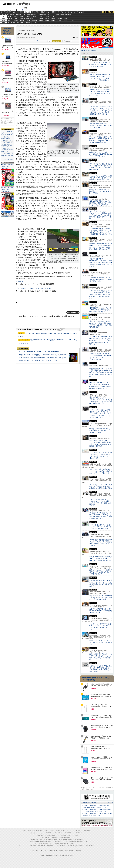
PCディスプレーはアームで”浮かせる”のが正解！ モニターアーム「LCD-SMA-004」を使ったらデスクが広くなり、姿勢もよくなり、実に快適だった (101, 414)
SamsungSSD (33, 18)
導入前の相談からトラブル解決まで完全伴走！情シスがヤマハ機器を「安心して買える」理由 (101, 597)
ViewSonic (60, 18)
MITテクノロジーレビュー (73, 844)
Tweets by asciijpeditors (88, 50)
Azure (28, 20)
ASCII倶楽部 (108, 12)
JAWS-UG (44, 835)
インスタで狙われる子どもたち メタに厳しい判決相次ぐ (40, 352)
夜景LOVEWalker (62, 846)
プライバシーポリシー (50, 851)
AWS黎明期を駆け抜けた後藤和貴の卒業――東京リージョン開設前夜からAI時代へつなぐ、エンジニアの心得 (101, 543)
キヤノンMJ (16, 23)
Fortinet (60, 20)
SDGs (58, 14)
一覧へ (110, 802)
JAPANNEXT (22, 23)
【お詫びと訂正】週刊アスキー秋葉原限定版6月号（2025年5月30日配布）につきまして (97, 810)
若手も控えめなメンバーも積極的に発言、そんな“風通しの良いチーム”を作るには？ (101, 572)
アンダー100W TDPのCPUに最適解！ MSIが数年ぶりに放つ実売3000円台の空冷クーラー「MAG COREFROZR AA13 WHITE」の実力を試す (101, 340)
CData (47, 20)
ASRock (41, 18)
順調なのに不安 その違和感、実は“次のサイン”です (38, 360)
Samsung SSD (34, 839)
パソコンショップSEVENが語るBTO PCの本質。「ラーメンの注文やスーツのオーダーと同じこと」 (100, 627)
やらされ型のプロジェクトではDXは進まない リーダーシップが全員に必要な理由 (100, 64)
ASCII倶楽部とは (9, 160)
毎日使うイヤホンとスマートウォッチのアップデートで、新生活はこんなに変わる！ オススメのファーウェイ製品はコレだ (101, 401)
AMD (16, 18)
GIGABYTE (28, 19)
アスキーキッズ (4, 14)
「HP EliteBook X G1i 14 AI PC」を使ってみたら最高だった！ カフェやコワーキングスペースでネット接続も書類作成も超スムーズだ (101, 231)
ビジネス (15, 12)
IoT (10, 12)
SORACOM (51, 839)
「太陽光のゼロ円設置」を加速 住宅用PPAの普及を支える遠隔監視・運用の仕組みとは (101, 279)
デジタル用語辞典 (55, 844)
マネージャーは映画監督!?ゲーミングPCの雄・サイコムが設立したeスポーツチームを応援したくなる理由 (101, 502)
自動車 (43, 12)
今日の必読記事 (38, 844)
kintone (22, 20)
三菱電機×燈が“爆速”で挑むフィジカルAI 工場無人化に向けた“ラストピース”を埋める (101, 125)
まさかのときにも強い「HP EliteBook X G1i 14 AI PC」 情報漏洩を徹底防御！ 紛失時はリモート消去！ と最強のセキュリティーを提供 (101, 262)
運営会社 (61, 851)
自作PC (54, 12)
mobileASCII (63, 844)
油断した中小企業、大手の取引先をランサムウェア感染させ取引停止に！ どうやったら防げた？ (101, 471)
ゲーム (81, 12)
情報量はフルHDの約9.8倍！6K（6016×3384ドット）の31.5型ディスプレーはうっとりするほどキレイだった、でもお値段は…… (101, 77)
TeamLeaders (42, 14)
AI (7, 12)
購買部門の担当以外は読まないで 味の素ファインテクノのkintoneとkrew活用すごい (101, 191)
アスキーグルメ (26, 14)
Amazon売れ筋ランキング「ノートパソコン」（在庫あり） (7, 31)
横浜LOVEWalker (42, 846)
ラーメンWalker (23, 846)
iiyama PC (54, 833)
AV (59, 12)
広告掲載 (77, 851)
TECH (21, 12)
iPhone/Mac (36, 12)
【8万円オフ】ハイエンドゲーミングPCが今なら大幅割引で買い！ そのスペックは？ (100, 310)
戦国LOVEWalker (91, 846)
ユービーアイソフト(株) (25, 288)
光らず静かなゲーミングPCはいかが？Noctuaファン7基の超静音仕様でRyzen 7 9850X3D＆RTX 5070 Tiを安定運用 (100, 443)
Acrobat (16, 20)
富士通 (10, 16)
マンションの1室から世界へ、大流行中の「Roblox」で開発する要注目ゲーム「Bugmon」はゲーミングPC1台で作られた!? (101, 140)
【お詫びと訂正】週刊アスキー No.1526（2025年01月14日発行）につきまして (98, 814)
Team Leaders (58, 842)
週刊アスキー (34, 14)
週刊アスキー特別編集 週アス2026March (8, 189)
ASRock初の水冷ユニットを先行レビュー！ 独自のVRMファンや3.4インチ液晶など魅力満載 (100, 527)
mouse (16, 16)
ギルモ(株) (20, 282)
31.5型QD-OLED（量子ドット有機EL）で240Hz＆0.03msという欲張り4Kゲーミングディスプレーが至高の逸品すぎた (101, 516)
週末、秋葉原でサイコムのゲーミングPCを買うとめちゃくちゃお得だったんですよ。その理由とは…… (101, 657)
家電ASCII (18, 14)
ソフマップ (28, 23)
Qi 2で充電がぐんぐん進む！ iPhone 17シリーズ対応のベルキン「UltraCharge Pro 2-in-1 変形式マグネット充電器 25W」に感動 (100, 215)
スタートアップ (74, 12)
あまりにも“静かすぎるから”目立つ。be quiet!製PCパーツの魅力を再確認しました (101, 611)
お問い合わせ (69, 851)
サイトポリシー (38, 851)
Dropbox (41, 20)
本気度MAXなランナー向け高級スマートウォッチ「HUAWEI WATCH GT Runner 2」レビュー (101, 559)
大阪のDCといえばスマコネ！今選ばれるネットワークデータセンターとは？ (101, 643)
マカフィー (10, 23)
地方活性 (62, 14)
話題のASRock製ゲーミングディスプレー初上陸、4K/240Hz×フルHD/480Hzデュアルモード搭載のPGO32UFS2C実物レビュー (101, 385)
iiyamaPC (22, 16)
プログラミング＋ (67, 842)
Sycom (28, 16)
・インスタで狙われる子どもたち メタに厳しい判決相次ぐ (7, 133)
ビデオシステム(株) (43, 288)
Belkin (66, 18)
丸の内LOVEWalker (81, 846)
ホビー (48, 12)
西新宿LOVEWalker (52, 846)
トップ (3, 12)
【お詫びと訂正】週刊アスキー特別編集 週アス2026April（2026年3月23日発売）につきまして (97, 806)
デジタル (23, 4)
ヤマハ (66, 20)
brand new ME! (68, 837)
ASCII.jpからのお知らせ (89, 803)
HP (53, 16)
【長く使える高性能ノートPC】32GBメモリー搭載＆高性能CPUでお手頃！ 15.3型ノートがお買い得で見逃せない (101, 324)
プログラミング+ (51, 14)
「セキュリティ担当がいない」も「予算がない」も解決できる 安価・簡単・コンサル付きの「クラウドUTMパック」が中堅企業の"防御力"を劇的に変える (101, 110)
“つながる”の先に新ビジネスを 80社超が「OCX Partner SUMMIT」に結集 (100, 431)
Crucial (47, 18)
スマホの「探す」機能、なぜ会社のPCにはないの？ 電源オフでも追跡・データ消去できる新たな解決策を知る (101, 167)
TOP (24, 831)
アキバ (62, 12)
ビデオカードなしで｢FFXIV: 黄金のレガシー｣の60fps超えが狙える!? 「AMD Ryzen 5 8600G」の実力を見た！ (101, 669)
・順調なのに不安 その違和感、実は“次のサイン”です (7, 150)
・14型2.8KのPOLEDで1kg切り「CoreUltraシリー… (7, 139)
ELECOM (10, 18)
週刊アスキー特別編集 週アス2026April (8, 166)
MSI (41, 16)
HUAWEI (53, 18)
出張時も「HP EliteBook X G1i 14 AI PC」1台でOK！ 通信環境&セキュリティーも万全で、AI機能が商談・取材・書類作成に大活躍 (101, 246)
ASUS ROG (22, 18)
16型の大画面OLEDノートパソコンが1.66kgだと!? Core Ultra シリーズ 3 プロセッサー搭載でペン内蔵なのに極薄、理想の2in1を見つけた (101, 373)
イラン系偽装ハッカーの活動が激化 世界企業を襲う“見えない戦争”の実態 (46, 358)
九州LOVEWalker (71, 846)
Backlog (53, 20)
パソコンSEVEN (35, 16)
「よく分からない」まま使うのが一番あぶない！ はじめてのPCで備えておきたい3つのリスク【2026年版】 (101, 455)
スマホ (67, 12)
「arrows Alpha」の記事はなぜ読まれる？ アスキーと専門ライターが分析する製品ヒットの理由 (101, 178)
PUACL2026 (68, 14)
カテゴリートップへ (73, 312)
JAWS (10, 20)
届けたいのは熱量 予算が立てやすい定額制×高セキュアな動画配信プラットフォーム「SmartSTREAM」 (101, 356)
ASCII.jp (9, 4)
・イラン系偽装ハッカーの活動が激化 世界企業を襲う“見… (7, 144)
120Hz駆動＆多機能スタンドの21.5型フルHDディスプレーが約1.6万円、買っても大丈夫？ (100, 203)
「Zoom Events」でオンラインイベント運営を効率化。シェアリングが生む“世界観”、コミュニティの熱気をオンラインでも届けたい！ (101, 295)
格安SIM (12, 14)
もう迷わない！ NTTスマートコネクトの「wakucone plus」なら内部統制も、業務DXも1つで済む (101, 486)
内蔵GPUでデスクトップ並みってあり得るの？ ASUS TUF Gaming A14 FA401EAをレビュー (101, 154)
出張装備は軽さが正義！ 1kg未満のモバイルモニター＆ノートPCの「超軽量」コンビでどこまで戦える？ (101, 583)
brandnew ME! (35, 23)
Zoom (72, 20)
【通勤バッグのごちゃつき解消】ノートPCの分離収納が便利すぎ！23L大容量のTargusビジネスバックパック (101, 92)
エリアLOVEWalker (32, 846)
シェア (36, 41)
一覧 (49, 41)
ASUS (47, 16)
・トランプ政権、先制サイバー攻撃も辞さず (7, 155)
